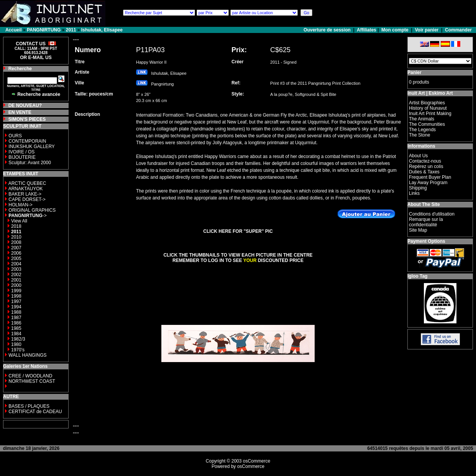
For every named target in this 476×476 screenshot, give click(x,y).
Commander (458, 30)
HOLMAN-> (20, 205)
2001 (16, 280)
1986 (16, 323)
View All (19, 221)
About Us (418, 156)
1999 (16, 291)
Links (414, 193)
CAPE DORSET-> (27, 199)
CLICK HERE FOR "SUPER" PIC (238, 231)
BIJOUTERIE (22, 157)
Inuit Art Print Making (430, 114)
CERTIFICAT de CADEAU (35, 412)
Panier (414, 72)
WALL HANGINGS (27, 355)
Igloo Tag (417, 276)
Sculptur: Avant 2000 (30, 163)
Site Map (418, 230)
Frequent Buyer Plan (430, 177)
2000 (16, 285)
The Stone (419, 135)
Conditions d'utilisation (432, 214)
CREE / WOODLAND (30, 376)
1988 (16, 312)
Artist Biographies (427, 103)
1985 (16, 328)
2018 (16, 226)
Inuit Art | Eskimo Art (430, 93)
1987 (16, 318)
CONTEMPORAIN (27, 141)
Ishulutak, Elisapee (102, 30)
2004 (16, 264)
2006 (16, 253)
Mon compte (395, 30)
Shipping (418, 188)
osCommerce (257, 461)
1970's (18, 350)
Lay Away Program (428, 183)
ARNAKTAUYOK (26, 189)
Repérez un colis (426, 166)
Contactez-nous (425, 161)
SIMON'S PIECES (27, 119)
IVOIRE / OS (21, 152)
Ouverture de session (328, 30)
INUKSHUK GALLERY (32, 147)
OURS (15, 136)
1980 (16, 344)
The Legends (422, 130)
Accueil (14, 30)
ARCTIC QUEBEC (27, 183)
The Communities (427, 124)
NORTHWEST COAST (31, 381)
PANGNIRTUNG (44, 30)
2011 (71, 30)
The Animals (422, 119)
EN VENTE (20, 112)
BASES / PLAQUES (29, 406)
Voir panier (427, 30)
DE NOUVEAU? (25, 105)
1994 (16, 307)
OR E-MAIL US (36, 58)
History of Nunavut (428, 108)
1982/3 (18, 339)
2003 (16, 269)
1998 (16, 296)
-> (27, 216)
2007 (16, 248)
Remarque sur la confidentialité (426, 222)
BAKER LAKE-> (25, 194)
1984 (16, 334)
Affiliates (367, 30)
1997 (16, 301)
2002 (16, 275)
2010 (16, 237)
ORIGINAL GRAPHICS (32, 210)
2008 (16, 242)
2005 (16, 259)
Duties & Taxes (424, 172)
